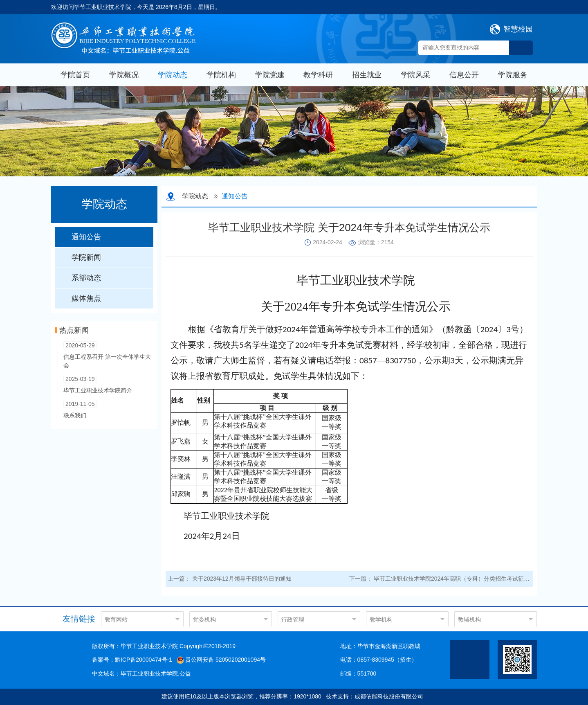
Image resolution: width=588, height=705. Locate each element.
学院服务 (513, 75)
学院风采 (415, 75)
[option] (294, 131)
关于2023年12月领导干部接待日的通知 (242, 579)
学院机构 (221, 75)
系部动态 (86, 278)
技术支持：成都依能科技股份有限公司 (375, 696)
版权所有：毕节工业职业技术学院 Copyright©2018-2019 (164, 646)
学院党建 (270, 75)
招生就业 (367, 75)
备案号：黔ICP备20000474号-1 (132, 660)
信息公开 (464, 75)
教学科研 (318, 75)
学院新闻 (86, 257)
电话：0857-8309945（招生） (379, 660)
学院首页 (75, 75)
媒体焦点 (86, 298)
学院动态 (173, 75)
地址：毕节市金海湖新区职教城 (380, 646)
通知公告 (86, 237)
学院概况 (124, 75)
